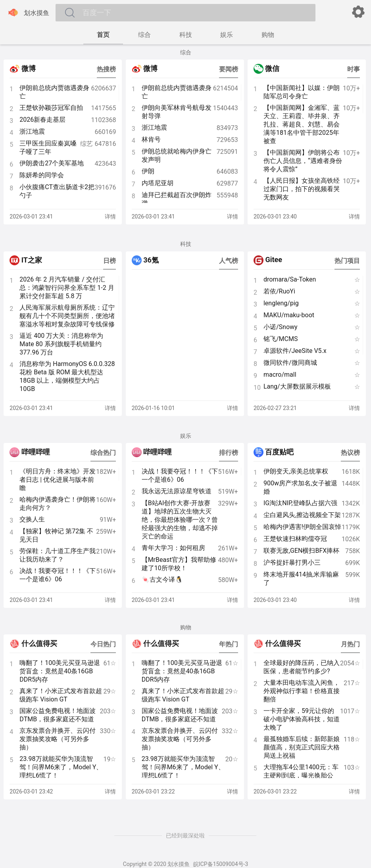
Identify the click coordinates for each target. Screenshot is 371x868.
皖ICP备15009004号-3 (221, 864)
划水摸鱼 (28, 13)
